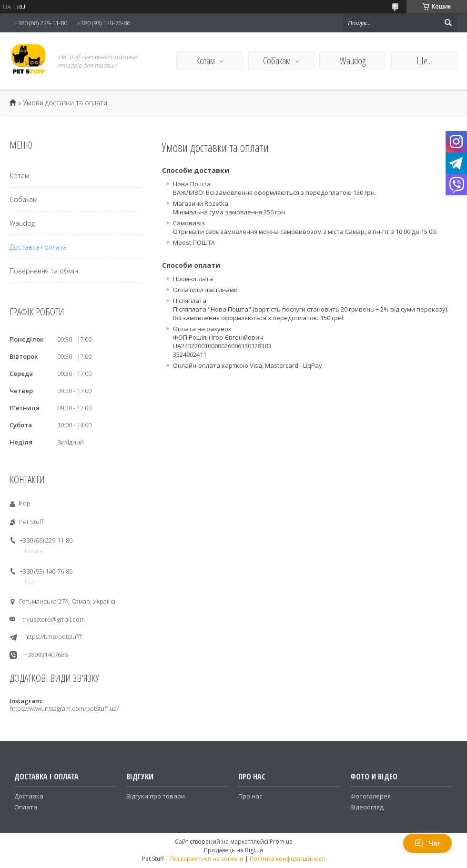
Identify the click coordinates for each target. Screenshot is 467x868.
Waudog (353, 61)
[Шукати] (448, 23)
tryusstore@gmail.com (54, 619)
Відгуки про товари (156, 796)
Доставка (29, 796)
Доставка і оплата (38, 247)
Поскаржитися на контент (207, 859)
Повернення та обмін (44, 271)
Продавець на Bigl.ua (233, 850)
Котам (205, 61)
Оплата (26, 807)
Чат (427, 843)
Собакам (277, 61)
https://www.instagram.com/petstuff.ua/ (64, 708)
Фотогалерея (371, 796)
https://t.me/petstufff (53, 637)
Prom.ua (281, 842)
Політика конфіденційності (288, 859)
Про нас (250, 796)
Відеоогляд (367, 807)
